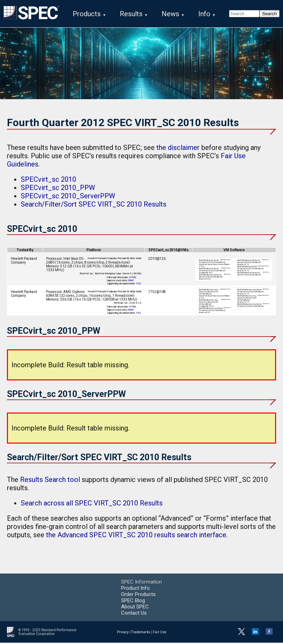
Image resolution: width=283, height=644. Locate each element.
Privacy (123, 633)
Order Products (138, 596)
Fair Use (160, 633)
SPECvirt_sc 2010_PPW (58, 189)
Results (131, 14)
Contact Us (134, 614)
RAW (131, 282)
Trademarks (141, 633)
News (170, 14)
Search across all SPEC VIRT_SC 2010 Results (92, 504)
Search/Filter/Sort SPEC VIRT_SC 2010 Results (94, 206)
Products (87, 14)
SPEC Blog (133, 602)
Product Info (135, 589)
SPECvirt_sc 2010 (48, 181)
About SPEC (135, 608)
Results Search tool (50, 481)
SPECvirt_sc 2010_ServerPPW (68, 197)
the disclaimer (178, 149)
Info (204, 14)
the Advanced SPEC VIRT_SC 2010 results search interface (136, 536)
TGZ (139, 285)
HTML (133, 279)
